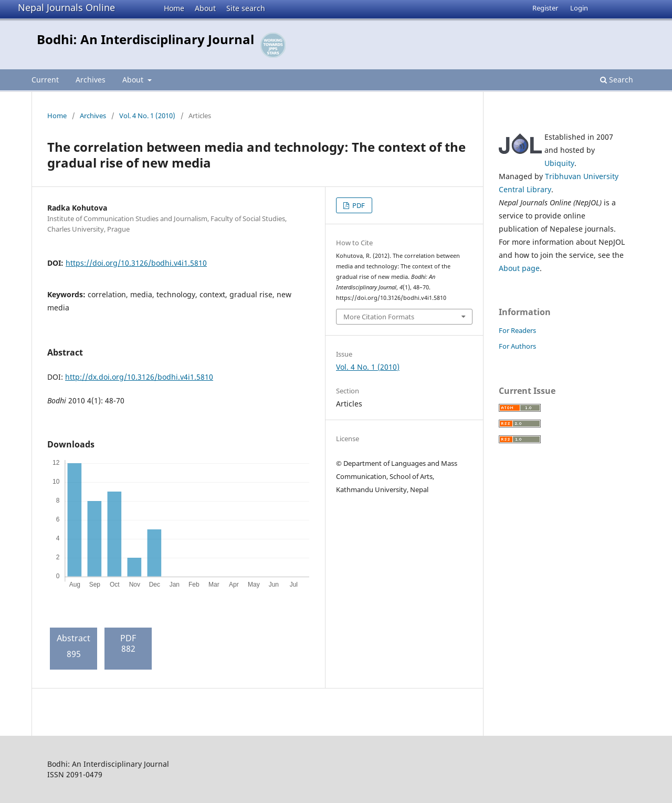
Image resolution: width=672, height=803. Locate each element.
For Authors (517, 346)
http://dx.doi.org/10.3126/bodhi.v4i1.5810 (139, 377)
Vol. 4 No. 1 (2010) (147, 116)
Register (545, 8)
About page (519, 268)
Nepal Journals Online (66, 7)
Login (579, 8)
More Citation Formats (379, 317)
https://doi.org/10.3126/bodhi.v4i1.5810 (136, 263)
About (205, 8)
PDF (358, 205)
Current (45, 80)
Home (174, 8)
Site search (246, 8)
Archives (91, 80)
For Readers (517, 330)
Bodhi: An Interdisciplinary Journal (145, 39)
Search (617, 80)
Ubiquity (559, 163)
